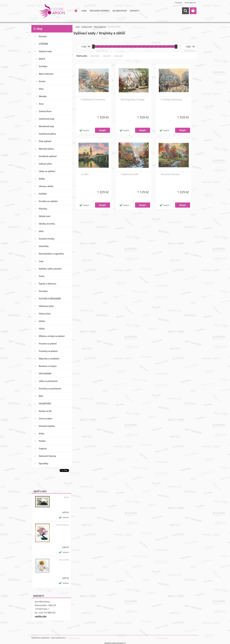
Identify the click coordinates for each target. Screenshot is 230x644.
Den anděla (64, 560)
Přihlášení (179, 3)
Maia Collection (100, 27)
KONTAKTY (135, 11)
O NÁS (84, 11)
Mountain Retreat (170, 174)
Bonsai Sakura (63, 525)
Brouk (66, 497)
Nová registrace (190, 3)
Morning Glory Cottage (133, 99)
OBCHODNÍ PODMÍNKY (100, 11)
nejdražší (107, 56)
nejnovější (118, 56)
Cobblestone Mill (130, 174)
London (85, 174)
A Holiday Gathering (171, 99)
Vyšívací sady (87, 27)
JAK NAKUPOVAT (120, 11)
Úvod (77, 27)
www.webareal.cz (59, 638)
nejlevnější (95, 56)
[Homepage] (76, 11)
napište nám (41, 616)
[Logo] (52, 11)
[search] (185, 11)
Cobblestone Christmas (93, 99)
